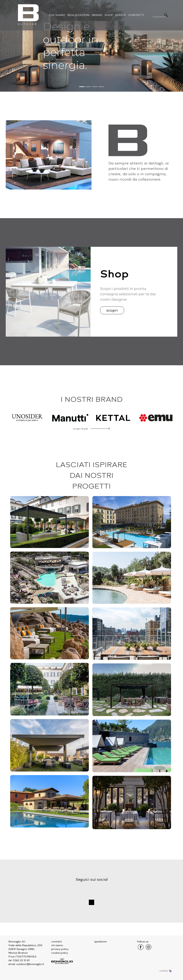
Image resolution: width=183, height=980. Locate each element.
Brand (97, 15)
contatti (57, 942)
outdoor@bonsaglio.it (30, 964)
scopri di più (80, 429)
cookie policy (60, 953)
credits (166, 971)
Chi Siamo (57, 15)
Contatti (136, 15)
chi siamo (57, 945)
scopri (112, 310)
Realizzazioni (79, 15)
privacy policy (60, 949)
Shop (109, 15)
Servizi (121, 15)
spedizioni (100, 942)
